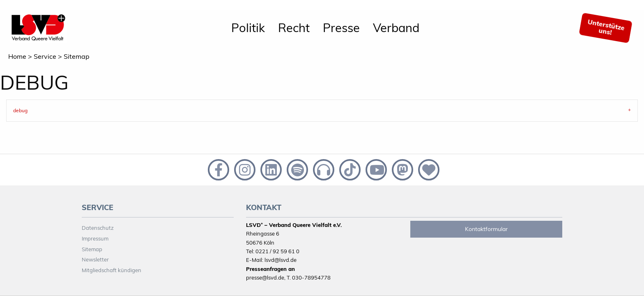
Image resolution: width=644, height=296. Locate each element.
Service (45, 56)
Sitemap (77, 56)
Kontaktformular (486, 229)
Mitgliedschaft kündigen (112, 270)
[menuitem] (248, 28)
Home (17, 56)
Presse (341, 28)
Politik (248, 28)
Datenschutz (98, 228)
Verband (396, 28)
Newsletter (95, 259)
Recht (294, 28)
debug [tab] (20, 110)
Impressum (95, 238)
